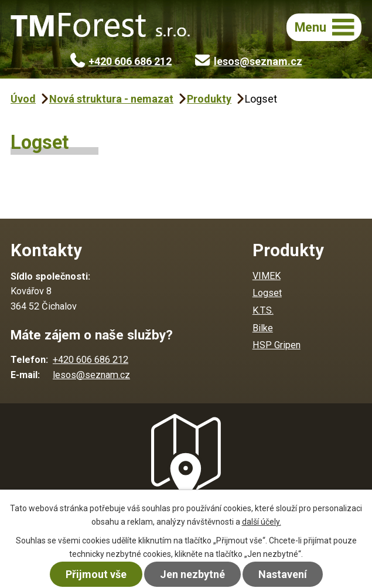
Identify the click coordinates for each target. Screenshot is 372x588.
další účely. (262, 522)
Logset (267, 293)
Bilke (263, 328)
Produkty (209, 99)
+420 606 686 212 (121, 61)
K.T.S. (263, 310)
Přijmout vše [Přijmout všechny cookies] (96, 574)
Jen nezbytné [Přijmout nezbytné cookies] (192, 574)
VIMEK (267, 276)
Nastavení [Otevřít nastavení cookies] (283, 574)
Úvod (23, 99)
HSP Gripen (277, 345)
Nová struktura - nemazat (111, 99)
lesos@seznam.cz (249, 61)
